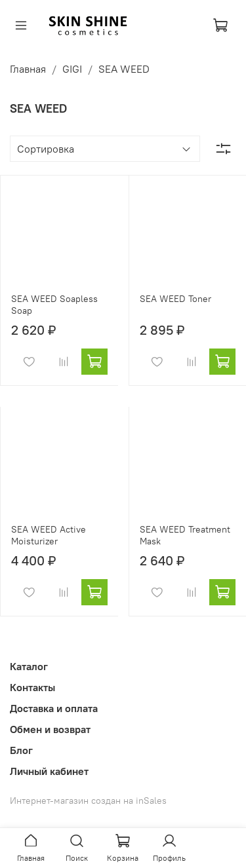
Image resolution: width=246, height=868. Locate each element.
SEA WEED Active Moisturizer (49, 535)
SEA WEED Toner (175, 299)
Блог (21, 750)
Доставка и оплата (54, 708)
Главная (28, 69)
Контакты (32, 687)
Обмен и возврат (50, 729)
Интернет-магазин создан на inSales (88, 801)
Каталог (29, 666)
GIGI (72, 69)
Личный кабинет (49, 771)
